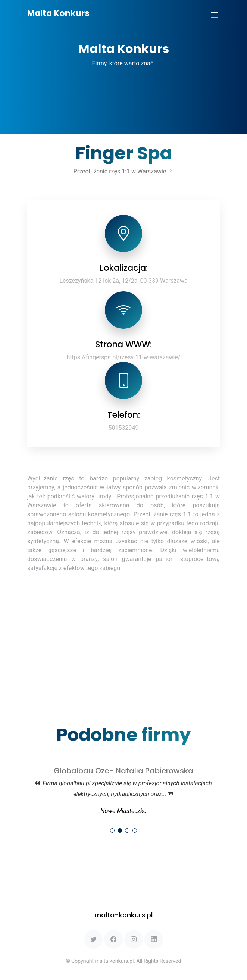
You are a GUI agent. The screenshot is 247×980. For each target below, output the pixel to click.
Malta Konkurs (58, 13)
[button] (112, 830)
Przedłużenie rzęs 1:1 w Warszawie (124, 171)
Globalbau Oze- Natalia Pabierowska (123, 771)
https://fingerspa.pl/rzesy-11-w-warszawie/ (124, 357)
